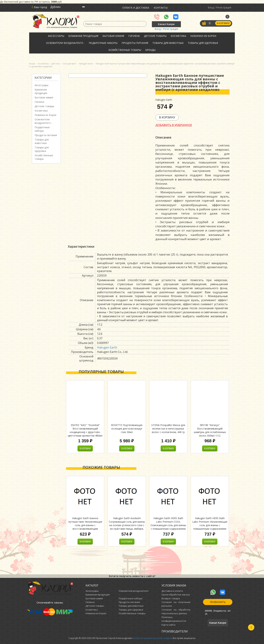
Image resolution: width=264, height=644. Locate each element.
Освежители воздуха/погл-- (65, 43)
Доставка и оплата (172, 591)
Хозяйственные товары (125, 50)
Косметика (178, 36)
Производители (175, 631)
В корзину (223, 23)
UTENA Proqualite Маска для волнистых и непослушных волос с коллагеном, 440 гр (168, 429)
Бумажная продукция (83, 36)
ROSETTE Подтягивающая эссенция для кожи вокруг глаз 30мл (127, 429)
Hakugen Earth (107, 347)
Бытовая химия (113, 36)
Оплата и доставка (136, 8)
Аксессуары (56, 36)
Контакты (161, 8)
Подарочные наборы (103, 43)
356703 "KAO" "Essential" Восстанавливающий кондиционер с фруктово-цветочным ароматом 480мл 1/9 (85, 432)
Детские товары (155, 36)
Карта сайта (168, 625)
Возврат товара (171, 598)
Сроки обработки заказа (176, 595)
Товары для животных (168, 43)
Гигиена (134, 36)
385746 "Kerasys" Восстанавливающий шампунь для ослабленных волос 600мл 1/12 (210, 430)
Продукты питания (135, 43)
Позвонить (218, 602)
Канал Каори (166, 24)
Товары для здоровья (203, 43)
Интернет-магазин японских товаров (152, 638)
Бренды (150, 50)
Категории (43, 78)
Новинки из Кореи (203, 36)
